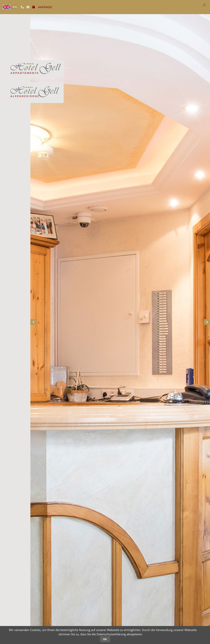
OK (105, 639)
